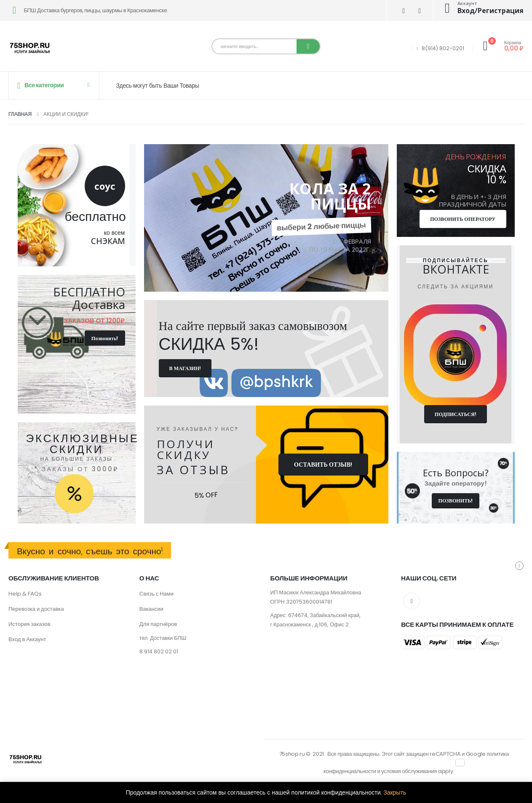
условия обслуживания (409, 771)
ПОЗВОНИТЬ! (455, 501)
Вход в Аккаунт (27, 639)
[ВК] (404, 11)
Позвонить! (105, 338)
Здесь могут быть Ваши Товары (158, 86)
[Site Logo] (29, 48)
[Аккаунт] (481, 8)
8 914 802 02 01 (159, 651)
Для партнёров (158, 624)
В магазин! (185, 368)
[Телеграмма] (420, 11)
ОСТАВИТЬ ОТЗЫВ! (323, 465)
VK (412, 601)
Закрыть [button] (395, 792)
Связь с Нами (156, 594)
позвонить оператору (463, 219)
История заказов (29, 624)
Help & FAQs (25, 594)
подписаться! (456, 414)
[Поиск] (308, 46)
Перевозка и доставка (36, 609)
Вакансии (151, 609)
